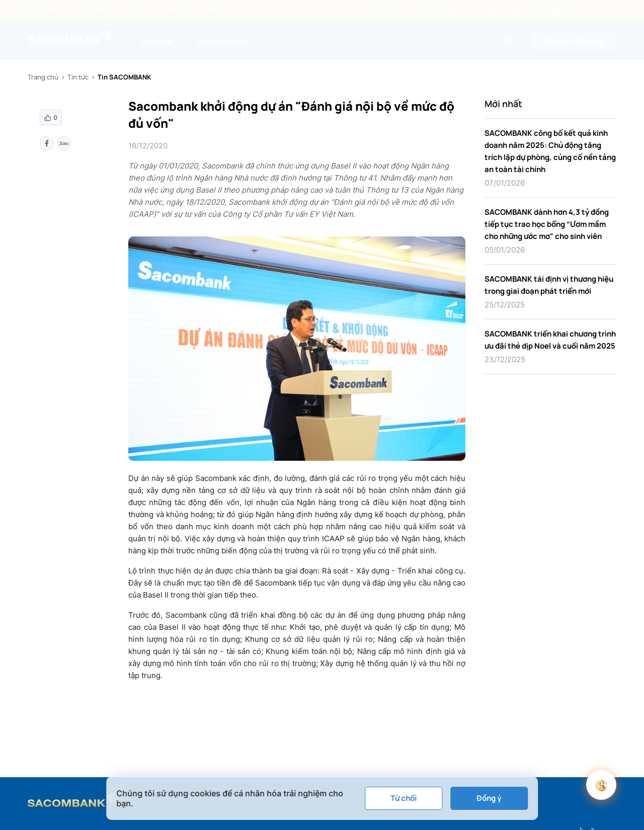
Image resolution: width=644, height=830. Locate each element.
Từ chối (404, 798)
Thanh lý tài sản (190, 10)
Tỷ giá (414, 10)
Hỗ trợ (486, 10)
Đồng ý (489, 798)
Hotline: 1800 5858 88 (541, 10)
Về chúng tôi (49, 10)
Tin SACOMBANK (124, 77)
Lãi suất (380, 10)
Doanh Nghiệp (222, 41)
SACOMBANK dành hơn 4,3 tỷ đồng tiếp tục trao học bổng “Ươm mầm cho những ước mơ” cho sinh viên (547, 224)
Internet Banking (574, 40)
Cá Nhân (157, 41)
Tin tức (141, 10)
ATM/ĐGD (449, 10)
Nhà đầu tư (99, 10)
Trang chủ (43, 77)
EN (601, 10)
